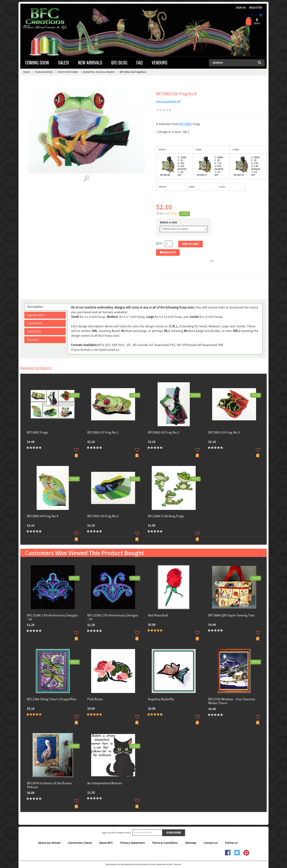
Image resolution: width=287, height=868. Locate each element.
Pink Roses (95, 699)
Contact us (211, 843)
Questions (34, 331)
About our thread (49, 843)
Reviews (33, 340)
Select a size (168, 222)
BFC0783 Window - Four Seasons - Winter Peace (233, 701)
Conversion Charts (80, 843)
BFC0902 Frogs (37, 433)
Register (256, 8)
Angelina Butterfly (161, 699)
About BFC (106, 843)
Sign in (241, 8)
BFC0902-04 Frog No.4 (43, 516)
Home (26, 72)
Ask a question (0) (168, 102)
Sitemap (191, 843)
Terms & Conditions (165, 843)
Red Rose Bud (158, 616)
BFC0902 (186, 124)
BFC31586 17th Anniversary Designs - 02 (52, 618)
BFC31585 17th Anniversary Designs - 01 (113, 618)
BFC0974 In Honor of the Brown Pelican (49, 785)
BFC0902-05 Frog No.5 (103, 516)
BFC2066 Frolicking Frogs (166, 516)
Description (35, 307)
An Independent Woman (105, 784)
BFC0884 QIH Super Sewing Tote (231, 616)
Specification (36, 315)
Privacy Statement (133, 843)
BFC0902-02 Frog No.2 (164, 433)
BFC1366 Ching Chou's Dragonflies (52, 699)
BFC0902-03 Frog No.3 (224, 433)
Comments (35, 323)
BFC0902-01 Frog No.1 (103, 433)
